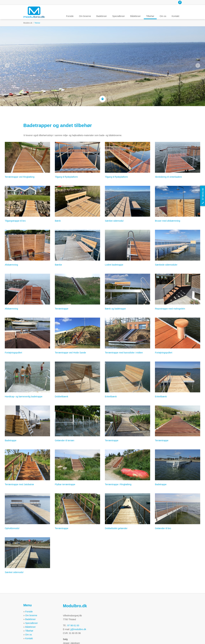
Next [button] (198, 66)
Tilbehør (150, 16)
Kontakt (175, 16)
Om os (163, 16)
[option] (102, 66)
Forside (70, 16)
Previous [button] (7, 66)
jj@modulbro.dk (78, 629)
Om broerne (85, 16)
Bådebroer (135, 16)
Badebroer (102, 16)
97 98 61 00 (73, 625)
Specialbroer (119, 16)
